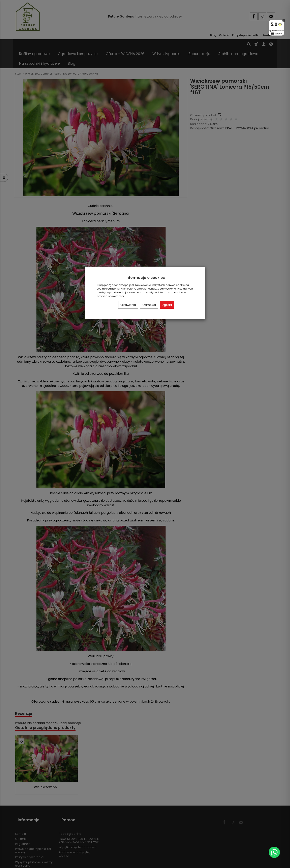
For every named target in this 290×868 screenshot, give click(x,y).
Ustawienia (128, 305)
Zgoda (167, 305)
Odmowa (149, 305)
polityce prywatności (110, 296)
